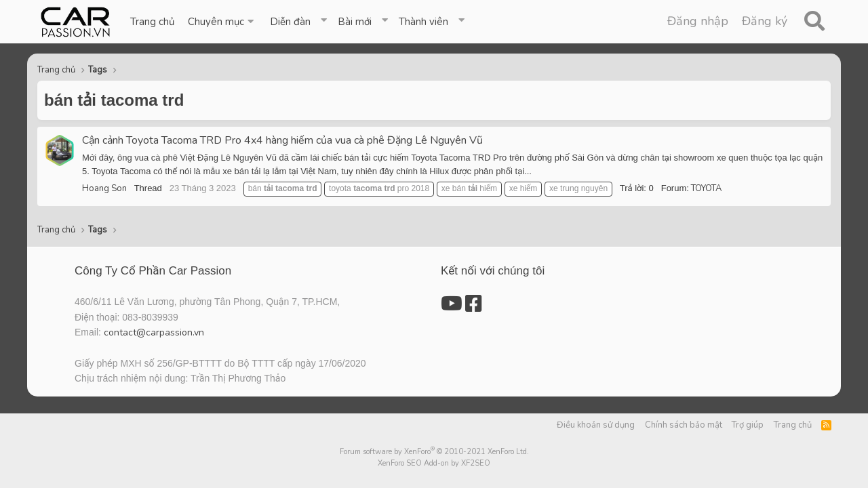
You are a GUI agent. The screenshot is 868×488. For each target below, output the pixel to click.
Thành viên (423, 22)
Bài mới (355, 22)
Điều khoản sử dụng (596, 425)
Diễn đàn (290, 22)
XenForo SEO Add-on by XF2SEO (434, 463)
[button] (222, 22)
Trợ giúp (748, 425)
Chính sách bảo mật (684, 425)
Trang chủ (152, 22)
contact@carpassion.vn (154, 332)
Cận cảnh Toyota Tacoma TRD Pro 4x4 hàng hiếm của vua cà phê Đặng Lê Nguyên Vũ (282, 140)
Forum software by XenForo (434, 452)
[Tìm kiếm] (814, 22)
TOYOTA (706, 188)
